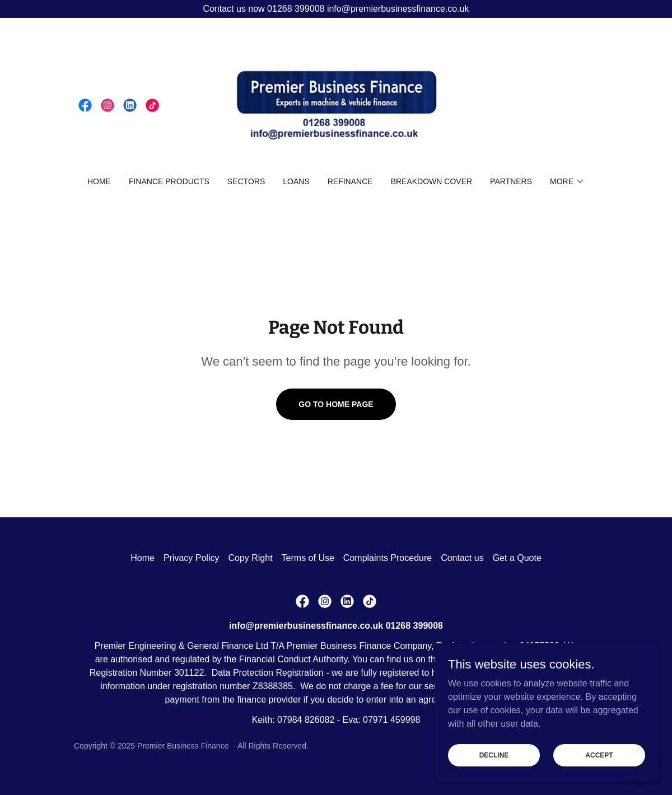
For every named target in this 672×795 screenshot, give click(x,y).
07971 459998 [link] (391, 720)
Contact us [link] (462, 558)
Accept (599, 755)
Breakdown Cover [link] (431, 181)
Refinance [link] (350, 181)
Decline (494, 755)
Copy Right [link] (250, 558)
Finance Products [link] (169, 181)
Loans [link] (296, 181)
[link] (85, 105)
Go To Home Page (336, 404)
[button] (567, 181)
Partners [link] (511, 181)
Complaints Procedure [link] (388, 558)
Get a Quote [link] (517, 558)
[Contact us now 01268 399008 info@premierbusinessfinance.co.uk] (336, 9)
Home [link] (99, 181)
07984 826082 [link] (306, 720)
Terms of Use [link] (308, 558)
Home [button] (143, 558)
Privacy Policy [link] (192, 558)
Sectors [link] (246, 181)
